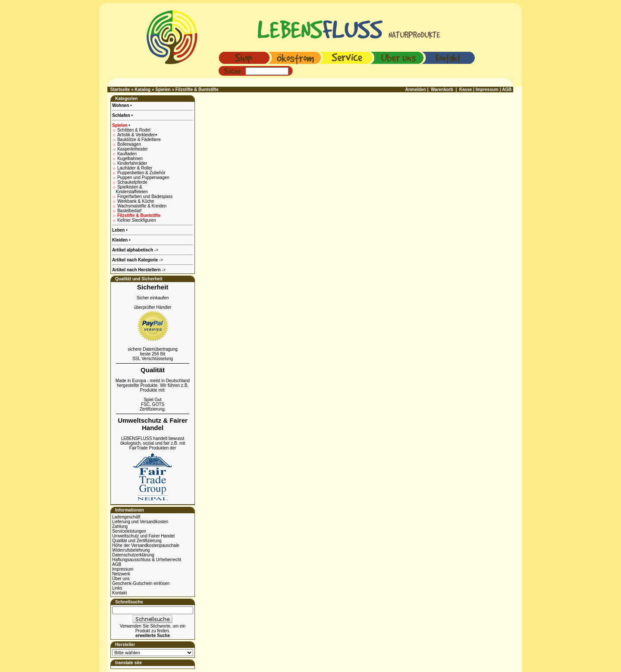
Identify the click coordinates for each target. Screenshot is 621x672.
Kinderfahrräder (132, 163)
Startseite (120, 89)
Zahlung (120, 526)
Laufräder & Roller (135, 168)
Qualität (153, 370)
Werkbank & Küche (136, 201)
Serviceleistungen (129, 531)
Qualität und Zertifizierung (137, 541)
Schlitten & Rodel (134, 130)
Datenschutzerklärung (133, 555)
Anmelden (416, 89)
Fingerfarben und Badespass (145, 196)
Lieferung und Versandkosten (140, 522)
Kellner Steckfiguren (137, 220)
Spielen (163, 89)
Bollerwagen (129, 144)
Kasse (466, 89)
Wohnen (121, 105)
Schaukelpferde (132, 182)
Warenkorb (442, 89)
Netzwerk (121, 574)
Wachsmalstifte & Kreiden (142, 206)
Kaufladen (127, 154)
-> (139, 270)
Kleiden (121, 240)
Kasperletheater (133, 149)
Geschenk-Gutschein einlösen (141, 583)
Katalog (143, 89)
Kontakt (119, 593)
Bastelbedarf (129, 211)
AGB (117, 564)
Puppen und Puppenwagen (143, 177)
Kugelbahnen (130, 159)
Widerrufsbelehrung (131, 550)
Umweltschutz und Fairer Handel (143, 536)
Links (117, 588)
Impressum (123, 569)
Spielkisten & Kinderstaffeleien (130, 189)
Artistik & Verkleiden (137, 135)
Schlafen (122, 115)
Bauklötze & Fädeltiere (139, 140)
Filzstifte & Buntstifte (197, 89)
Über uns (121, 579)
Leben (119, 230)
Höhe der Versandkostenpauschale (146, 545)
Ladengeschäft (126, 517)
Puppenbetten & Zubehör (141, 173)
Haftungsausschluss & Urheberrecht (147, 560)
